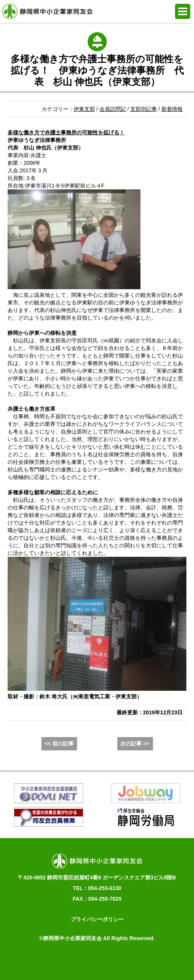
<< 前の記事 (59, 744)
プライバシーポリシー (97, 919)
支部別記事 (144, 109)
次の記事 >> (135, 744)
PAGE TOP (178, 961)
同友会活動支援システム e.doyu (124, 961)
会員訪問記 (113, 109)
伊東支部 (84, 109)
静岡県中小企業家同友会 (47, 11)
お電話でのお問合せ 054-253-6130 (16, 961)
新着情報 (172, 109)
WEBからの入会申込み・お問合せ (70, 961)
